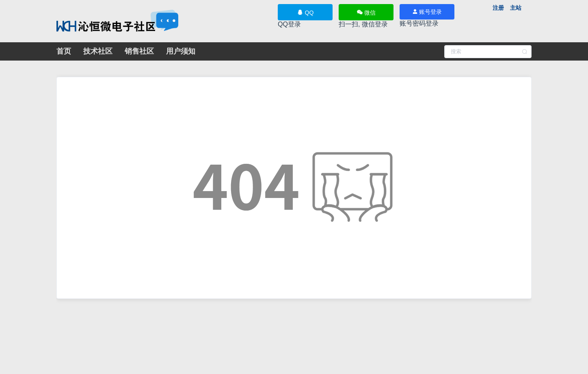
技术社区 (98, 51)
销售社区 (139, 51)
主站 (516, 8)
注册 (498, 8)
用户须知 (181, 51)
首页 (64, 51)
